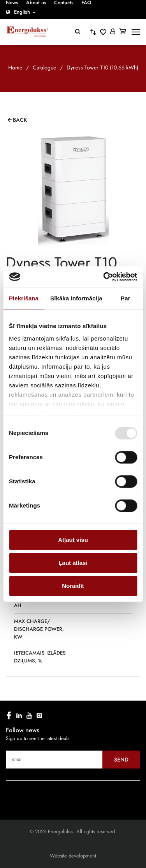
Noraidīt (73, 586)
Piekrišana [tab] (24, 298)
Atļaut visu (73, 540)
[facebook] (9, 715)
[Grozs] (122, 32)
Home (15, 67)
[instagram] (39, 715)
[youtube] (29, 715)
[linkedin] (19, 715)
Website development (73, 856)
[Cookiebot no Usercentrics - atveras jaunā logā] (104, 277)
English (22, 12)
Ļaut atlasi (73, 563)
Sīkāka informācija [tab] (76, 298)
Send (121, 760)
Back (20, 120)
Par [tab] (126, 298)
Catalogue (44, 67)
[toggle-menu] (136, 32)
